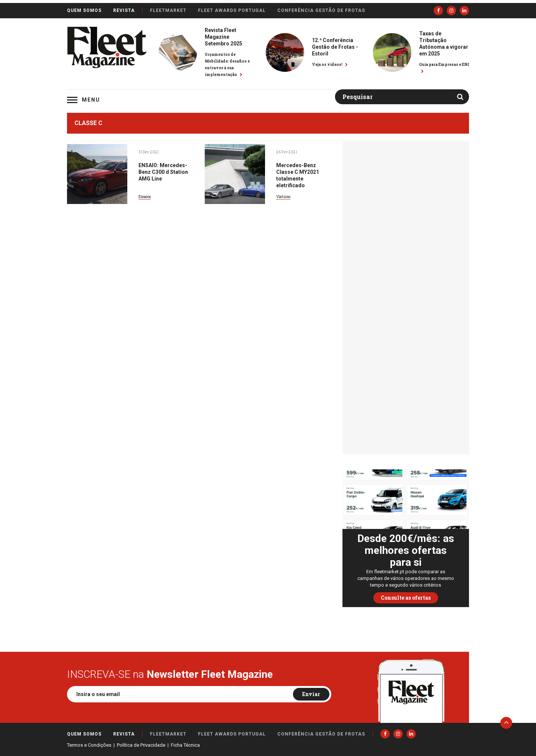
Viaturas (283, 197)
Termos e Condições (89, 745)
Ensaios (145, 197)
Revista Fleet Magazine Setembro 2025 (224, 37)
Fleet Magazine (107, 47)
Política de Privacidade (141, 745)
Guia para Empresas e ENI (444, 68)
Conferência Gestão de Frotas (321, 10)
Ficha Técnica (185, 745)
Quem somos (84, 10)
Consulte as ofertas (406, 598)
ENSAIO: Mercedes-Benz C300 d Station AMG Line (163, 172)
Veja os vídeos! (330, 65)
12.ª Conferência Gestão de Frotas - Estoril (335, 47)
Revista (124, 10)
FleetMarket (168, 10)
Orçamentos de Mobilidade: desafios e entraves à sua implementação (227, 65)
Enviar (311, 694)
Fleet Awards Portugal (232, 10)
